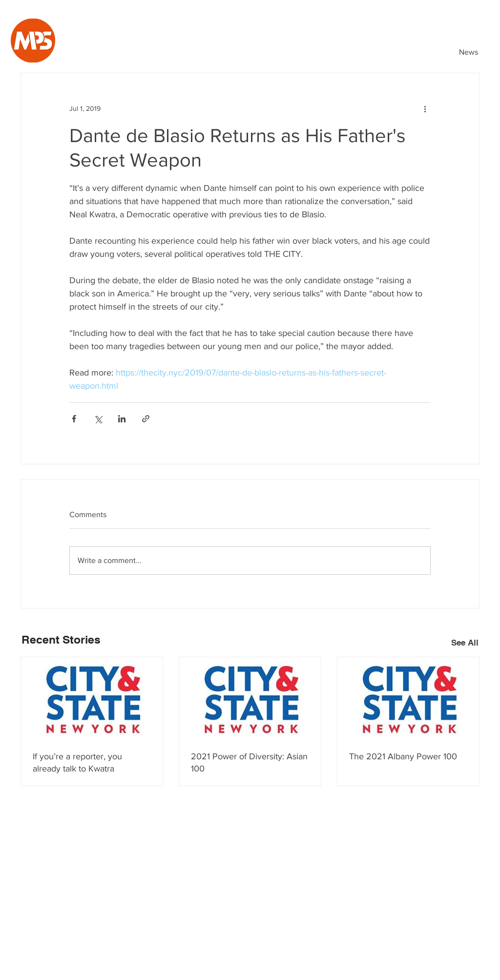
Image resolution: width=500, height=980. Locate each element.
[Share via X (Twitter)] (98, 419)
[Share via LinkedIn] (122, 419)
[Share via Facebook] (74, 419)
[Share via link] (146, 419)
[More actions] (425, 108)
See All (465, 643)
